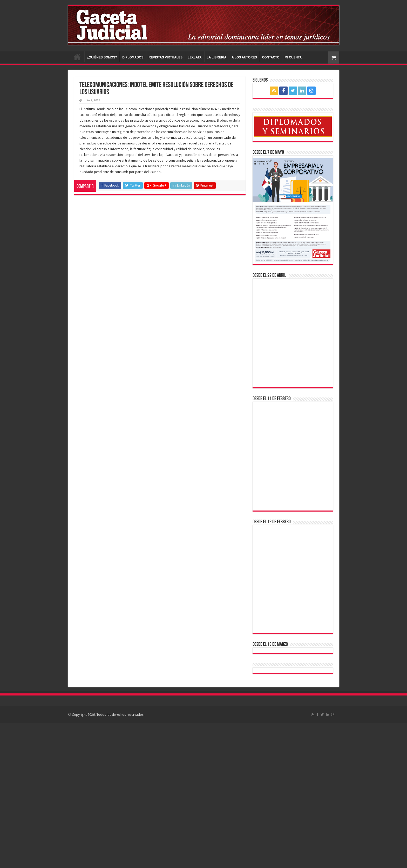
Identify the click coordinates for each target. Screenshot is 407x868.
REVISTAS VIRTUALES (166, 57)
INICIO (77, 57)
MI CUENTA (293, 57)
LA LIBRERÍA (217, 57)
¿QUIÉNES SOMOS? (102, 57)
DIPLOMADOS (133, 57)
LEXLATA (195, 57)
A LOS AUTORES (244, 57)
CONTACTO (271, 57)
